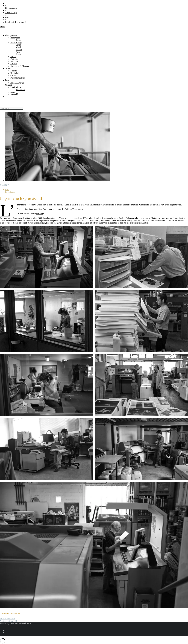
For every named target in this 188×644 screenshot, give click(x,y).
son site (40, 214)
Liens (13, 92)
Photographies (11, 8)
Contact (8, 85)
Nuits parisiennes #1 (9, 621)
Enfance (14, 64)
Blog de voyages (17, 83)
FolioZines (20, 90)
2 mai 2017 (5, 185)
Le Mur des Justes (8, 619)
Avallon (19, 50)
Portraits (14, 59)
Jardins (13, 57)
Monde (19, 47)
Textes (8, 68)
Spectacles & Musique (20, 66)
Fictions (14, 71)
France (19, 54)
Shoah (18, 40)
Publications (16, 87)
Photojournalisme (18, 78)
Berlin (18, 45)
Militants (14, 61)
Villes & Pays (11, 13)
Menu (2, 27)
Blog (7, 80)
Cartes (13, 75)
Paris (7, 17)
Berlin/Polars (16, 73)
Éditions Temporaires (74, 209)
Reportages (15, 38)
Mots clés (14, 94)
